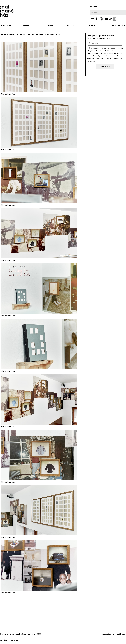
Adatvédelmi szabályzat (114, 634)
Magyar (94, 6)
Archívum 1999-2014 (9, 640)
